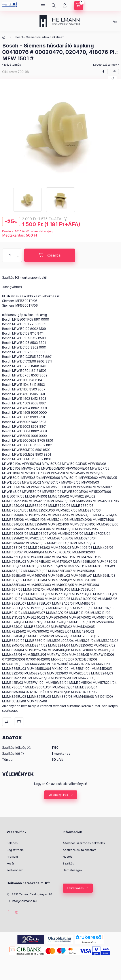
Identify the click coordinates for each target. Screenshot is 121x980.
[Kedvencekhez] (112, 78)
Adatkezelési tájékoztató (80, 850)
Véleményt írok (58, 795)
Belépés (12, 843)
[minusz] (18, 258)
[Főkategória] (4, 37)
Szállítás (68, 863)
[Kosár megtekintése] (79, 6)
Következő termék (105, 65)
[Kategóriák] (43, 6)
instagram (17, 912)
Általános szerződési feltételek (84, 843)
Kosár (10, 863)
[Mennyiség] (10, 255)
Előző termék (13, 65)
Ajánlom (19, 722)
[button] (60, 132)
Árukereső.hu (89, 942)
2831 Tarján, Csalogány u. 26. (32, 894)
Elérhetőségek (73, 870)
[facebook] (103, 72)
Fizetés (68, 857)
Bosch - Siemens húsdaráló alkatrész (40, 37)
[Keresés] (54, 6)
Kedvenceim (15, 870)
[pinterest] (114, 72)
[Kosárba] (50, 255)
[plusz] (18, 252)
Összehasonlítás (7, 722)
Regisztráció (15, 850)
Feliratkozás (76, 888)
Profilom (12, 857)
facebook (8, 912)
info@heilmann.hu (115, 21)
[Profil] (65, 6)
